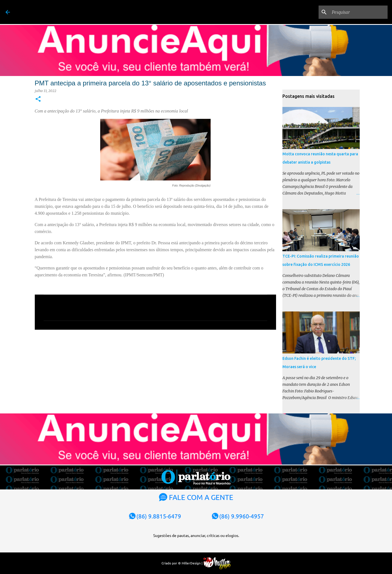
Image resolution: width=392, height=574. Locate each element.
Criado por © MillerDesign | (196, 563)
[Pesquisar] (359, 12)
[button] (38, 99)
